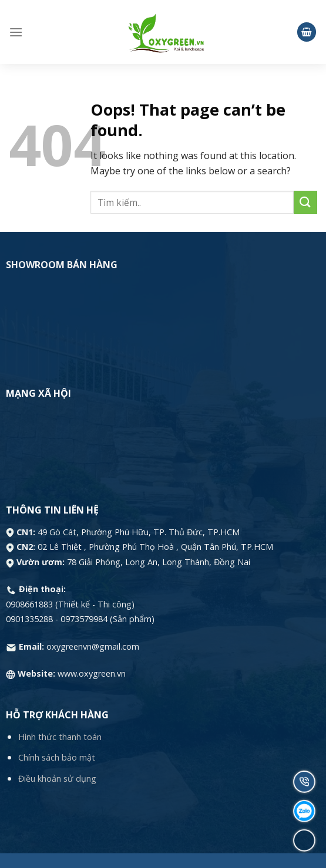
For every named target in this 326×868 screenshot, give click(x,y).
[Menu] (16, 32)
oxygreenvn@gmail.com (93, 646)
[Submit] (305, 202)
